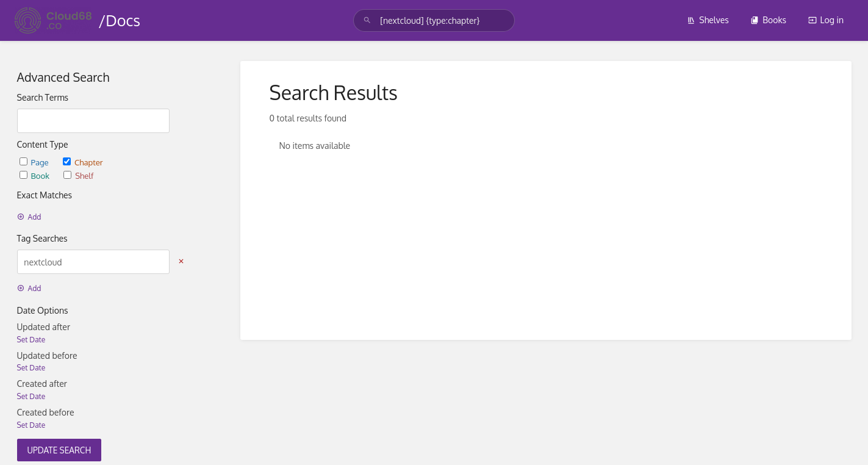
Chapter (83, 162)
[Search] (367, 20)
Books (768, 20)
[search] (434, 20)
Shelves (708, 20)
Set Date (31, 340)
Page (35, 162)
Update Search (59, 450)
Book (36, 175)
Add (29, 217)
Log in (826, 20)
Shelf (78, 175)
